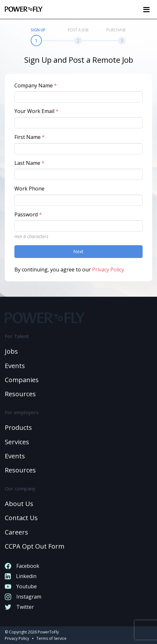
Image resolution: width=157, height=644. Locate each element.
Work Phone (29, 189)
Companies (22, 380)
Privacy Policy (108, 270)
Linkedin (21, 576)
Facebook (22, 566)
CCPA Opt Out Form (35, 546)
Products (18, 427)
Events (15, 366)
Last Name (29, 163)
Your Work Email (36, 111)
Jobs (11, 351)
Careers (16, 532)
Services (17, 442)
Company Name (36, 85)
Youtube (21, 586)
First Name (30, 137)
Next (78, 251)
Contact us (21, 518)
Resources (20, 394)
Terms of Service (51, 638)
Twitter (19, 607)
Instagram (23, 597)
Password (28, 214)
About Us (19, 504)
